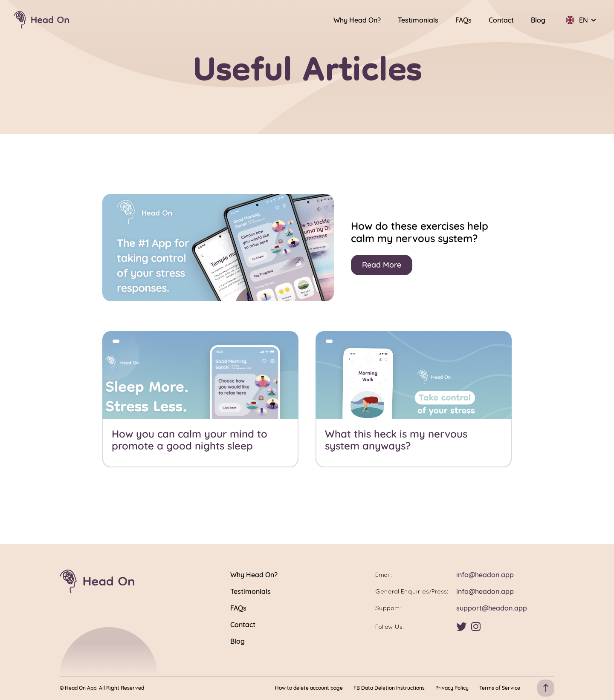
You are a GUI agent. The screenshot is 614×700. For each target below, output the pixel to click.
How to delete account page (309, 688)
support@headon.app (492, 608)
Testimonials (418, 20)
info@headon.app (485, 575)
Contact (501, 20)
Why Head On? (357, 20)
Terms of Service (500, 688)
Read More (382, 265)
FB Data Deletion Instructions (389, 688)
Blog (538, 20)
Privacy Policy (452, 688)
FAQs (463, 20)
